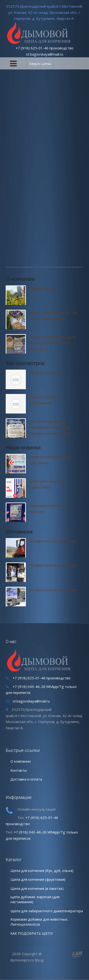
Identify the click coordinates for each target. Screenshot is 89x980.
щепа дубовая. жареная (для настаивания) (35, 899)
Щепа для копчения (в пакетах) (37, 888)
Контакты (19, 770)
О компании (21, 761)
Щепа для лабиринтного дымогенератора (47, 911)
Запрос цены (40, 63)
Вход (39, 960)
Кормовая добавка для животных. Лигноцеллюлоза (39, 922)
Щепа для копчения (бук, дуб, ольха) (42, 870)
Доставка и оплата (26, 779)
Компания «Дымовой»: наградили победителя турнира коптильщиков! (50, 427)
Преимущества (43, 288)
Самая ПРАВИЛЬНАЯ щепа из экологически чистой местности (52, 343)
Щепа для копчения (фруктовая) (38, 879)
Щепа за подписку (45, 372)
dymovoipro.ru (22, 960)
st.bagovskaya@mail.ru (44, 54)
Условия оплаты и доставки (53, 541)
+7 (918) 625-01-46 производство (45, 48)
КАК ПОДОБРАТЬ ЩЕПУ (32, 933)
